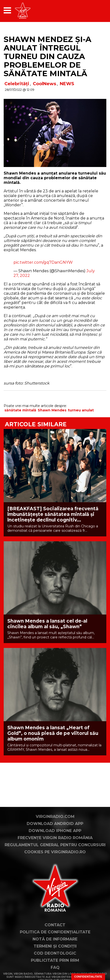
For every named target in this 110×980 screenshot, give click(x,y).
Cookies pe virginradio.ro (55, 852)
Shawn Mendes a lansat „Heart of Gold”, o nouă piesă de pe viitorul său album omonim (53, 733)
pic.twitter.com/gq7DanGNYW (43, 262)
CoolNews (44, 84)
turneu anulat (81, 410)
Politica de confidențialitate (55, 932)
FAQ (55, 967)
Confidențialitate (88, 977)
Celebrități (17, 84)
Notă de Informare (55, 939)
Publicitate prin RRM (55, 960)
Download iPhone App (55, 831)
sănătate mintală (20, 410)
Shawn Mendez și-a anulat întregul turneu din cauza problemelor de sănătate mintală (48, 56)
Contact (55, 925)
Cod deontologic (55, 953)
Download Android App (55, 824)
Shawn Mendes (52, 410)
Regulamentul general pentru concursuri (55, 845)
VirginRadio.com (55, 817)
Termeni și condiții (55, 946)
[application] (94, 10)
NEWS (67, 84)
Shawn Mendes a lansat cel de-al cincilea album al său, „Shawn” (47, 624)
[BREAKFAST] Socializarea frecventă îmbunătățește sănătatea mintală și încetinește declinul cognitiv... (53, 514)
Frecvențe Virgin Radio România (55, 838)
